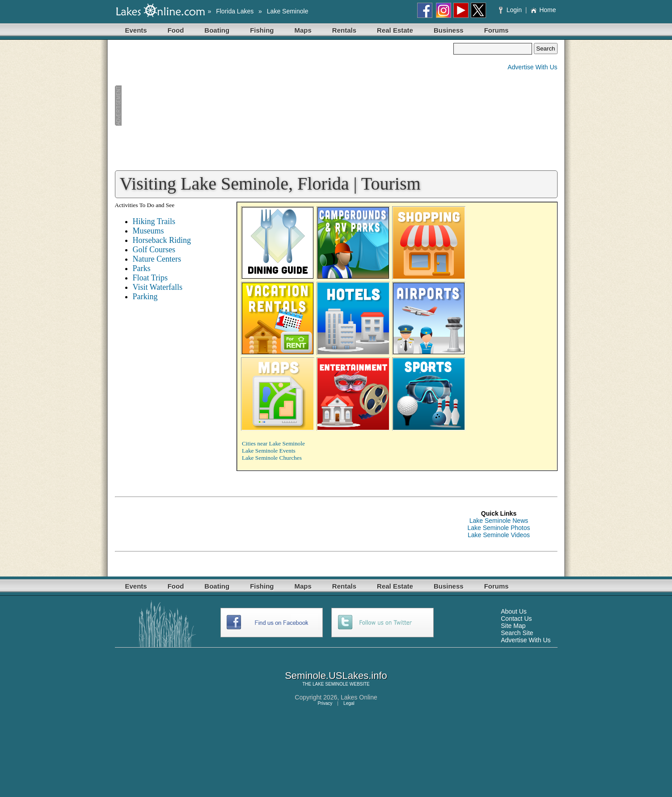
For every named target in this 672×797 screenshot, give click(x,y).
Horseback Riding (162, 240)
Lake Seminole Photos (499, 528)
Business (449, 30)
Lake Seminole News (499, 521)
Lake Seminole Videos (499, 535)
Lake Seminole (288, 11)
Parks (142, 268)
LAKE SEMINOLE (330, 684)
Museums (148, 231)
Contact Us (516, 619)
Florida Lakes (235, 11)
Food (176, 30)
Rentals (344, 30)
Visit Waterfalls (158, 287)
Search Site (517, 633)
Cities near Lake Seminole (273, 443)
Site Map (513, 626)
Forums (497, 30)
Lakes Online (359, 697)
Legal (349, 703)
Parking (145, 297)
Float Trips (150, 278)
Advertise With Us (532, 67)
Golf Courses (154, 250)
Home (543, 10)
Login (511, 10)
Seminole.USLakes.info (336, 676)
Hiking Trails (154, 221)
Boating (217, 30)
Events (136, 30)
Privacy (325, 703)
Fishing (262, 30)
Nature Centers (157, 259)
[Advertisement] (284, 106)
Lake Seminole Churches (272, 458)
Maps (303, 30)
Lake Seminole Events (269, 451)
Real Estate (395, 30)
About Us (514, 611)
